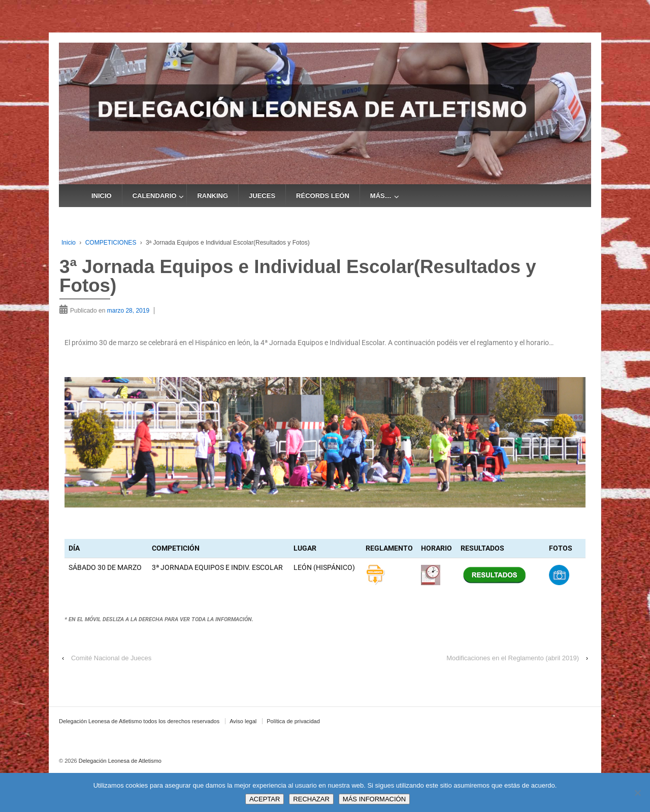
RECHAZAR (311, 799)
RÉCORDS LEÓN (323, 196)
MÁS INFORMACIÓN (374, 799)
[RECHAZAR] (637, 793)
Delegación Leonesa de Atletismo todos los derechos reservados (139, 721)
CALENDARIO (155, 196)
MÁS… (381, 196)
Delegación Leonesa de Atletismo (119, 761)
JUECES (262, 196)
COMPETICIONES (111, 243)
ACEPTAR (265, 799)
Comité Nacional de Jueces (111, 658)
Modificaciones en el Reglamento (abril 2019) (513, 658)
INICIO (102, 196)
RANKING (213, 196)
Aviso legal (243, 721)
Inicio (69, 243)
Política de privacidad (293, 721)
